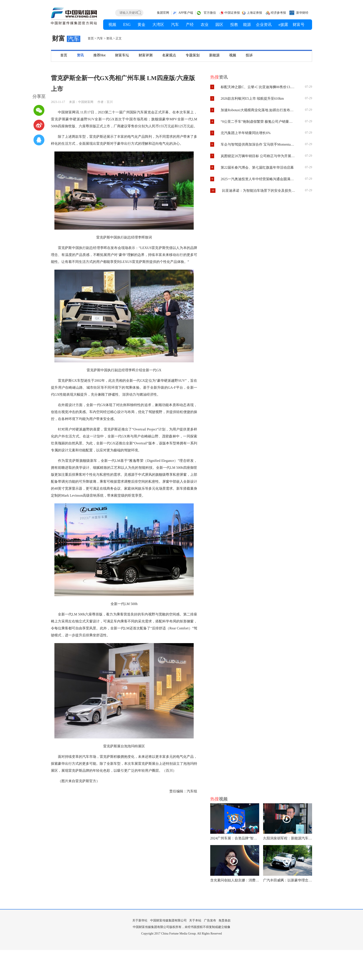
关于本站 (195, 920)
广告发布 (210, 920)
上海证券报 (254, 13)
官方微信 (210, 13)
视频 (233, 55)
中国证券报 (232, 13)
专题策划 (193, 55)
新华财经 (302, 13)
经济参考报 (278, 13)
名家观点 (169, 55)
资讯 (109, 38)
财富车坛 (122, 55)
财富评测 (146, 55)
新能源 (214, 55)
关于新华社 (140, 920)
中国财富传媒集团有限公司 (168, 920)
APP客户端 (186, 13)
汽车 (100, 38)
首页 (91, 38)
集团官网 (163, 13)
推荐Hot (99, 55)
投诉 (249, 55)
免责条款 (225, 920)
